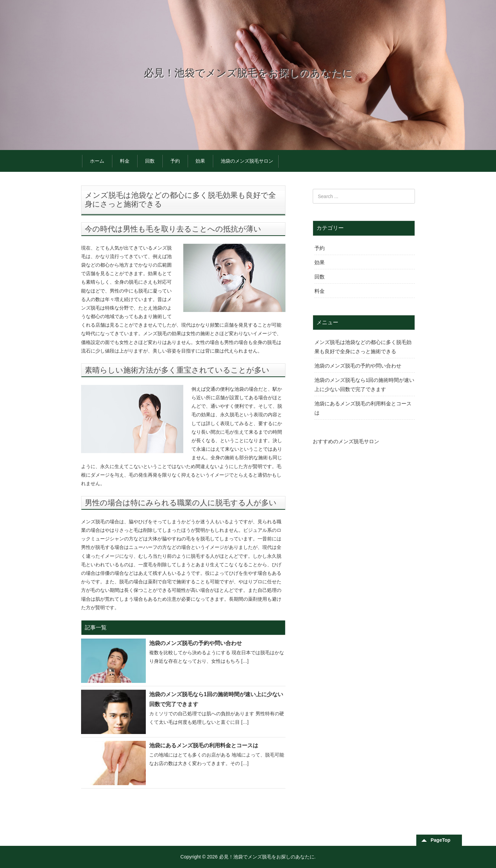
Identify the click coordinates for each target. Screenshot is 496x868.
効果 (200, 161)
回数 (150, 161)
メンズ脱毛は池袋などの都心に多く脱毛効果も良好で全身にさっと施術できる (363, 347)
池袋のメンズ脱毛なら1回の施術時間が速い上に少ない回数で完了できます (216, 699)
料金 (125, 161)
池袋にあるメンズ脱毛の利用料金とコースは (204, 745)
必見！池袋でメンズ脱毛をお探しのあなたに (248, 73)
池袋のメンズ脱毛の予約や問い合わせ (196, 643)
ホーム (97, 161)
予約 (175, 161)
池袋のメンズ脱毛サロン (247, 161)
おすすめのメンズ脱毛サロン (346, 441)
